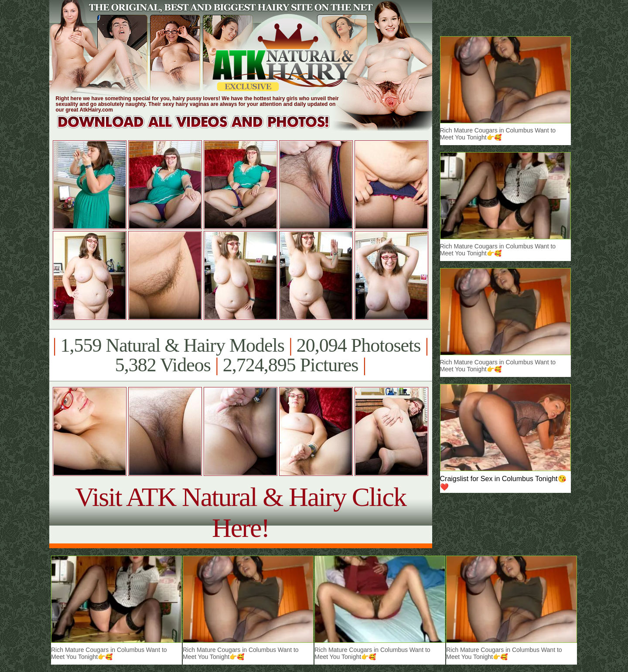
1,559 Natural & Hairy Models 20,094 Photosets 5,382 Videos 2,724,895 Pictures (241, 355)
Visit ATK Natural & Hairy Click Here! (241, 512)
